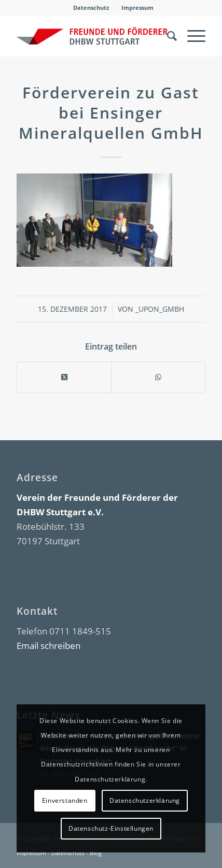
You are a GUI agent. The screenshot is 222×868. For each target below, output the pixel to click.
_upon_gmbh (160, 309)
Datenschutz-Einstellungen (111, 828)
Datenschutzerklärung (145, 800)
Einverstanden (65, 800)
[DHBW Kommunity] (92, 36)
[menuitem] (91, 8)
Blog (96, 853)
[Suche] (167, 36)
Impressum (137, 8)
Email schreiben (48, 646)
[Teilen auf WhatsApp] (158, 377)
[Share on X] (64, 377)
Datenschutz (91, 8)
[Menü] (191, 36)
